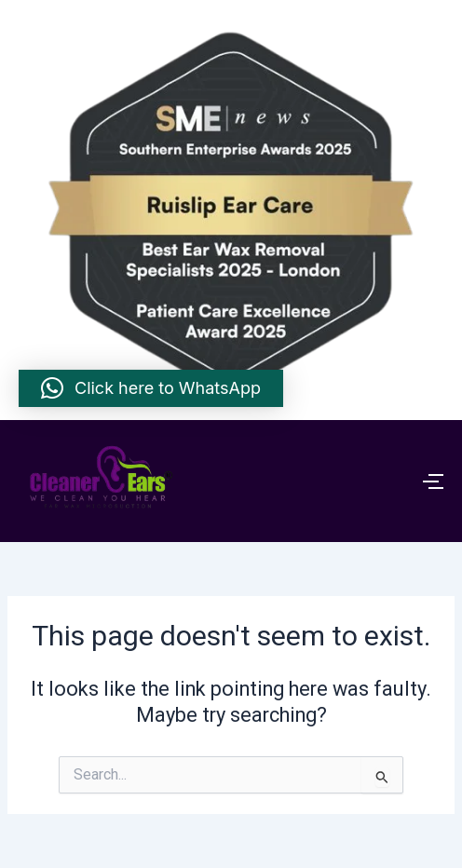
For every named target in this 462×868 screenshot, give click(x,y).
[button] (151, 388)
